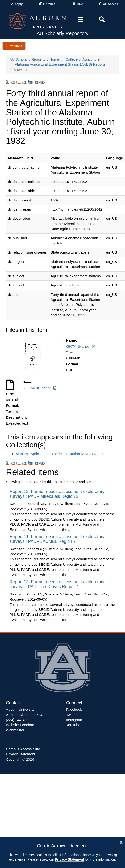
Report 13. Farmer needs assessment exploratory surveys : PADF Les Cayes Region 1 (57, 584)
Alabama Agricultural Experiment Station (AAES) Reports (60, 64)
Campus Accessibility (23, 749)
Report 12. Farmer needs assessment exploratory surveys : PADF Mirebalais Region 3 (57, 494)
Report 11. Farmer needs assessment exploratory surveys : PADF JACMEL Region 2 (57, 539)
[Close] (121, 842)
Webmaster (15, 730)
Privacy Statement (69, 859)
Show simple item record (26, 81)
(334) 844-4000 (18, 720)
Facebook (74, 709)
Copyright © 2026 (20, 759)
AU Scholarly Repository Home (34, 59)
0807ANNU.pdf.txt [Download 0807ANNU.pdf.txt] (40, 388)
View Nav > (14, 46)
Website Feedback (21, 725)
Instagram (74, 720)
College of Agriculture (82, 59)
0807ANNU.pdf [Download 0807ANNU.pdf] (81, 346)
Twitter (71, 715)
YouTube (73, 725)
